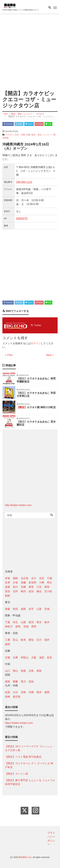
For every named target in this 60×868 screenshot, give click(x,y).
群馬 (18, 626)
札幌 (23, 587)
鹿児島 (17, 697)
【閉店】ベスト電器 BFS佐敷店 (23, 757)
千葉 (8, 622)
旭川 (15, 587)
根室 (31, 587)
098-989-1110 (24, 182)
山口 (8, 671)
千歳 (49, 578)
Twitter (19, 124)
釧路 (8, 596)
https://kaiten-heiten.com (19, 723)
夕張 (15, 583)
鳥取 (39, 671)
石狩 (15, 591)
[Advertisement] (30, 51)
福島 (23, 609)
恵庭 (8, 587)
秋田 (15, 609)
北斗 (34, 578)
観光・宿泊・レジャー (42, 135)
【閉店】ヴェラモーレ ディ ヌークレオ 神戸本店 (29, 765)
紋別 (31, 591)
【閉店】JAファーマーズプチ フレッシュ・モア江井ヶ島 (30, 748)
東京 (39, 622)
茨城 (26, 626)
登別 (8, 591)
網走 (39, 591)
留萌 (47, 587)
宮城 (47, 609)
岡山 (15, 671)
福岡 (47, 692)
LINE (48, 124)
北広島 (25, 578)
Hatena (29, 124)
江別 (39, 587)
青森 (8, 609)
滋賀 (42, 658)
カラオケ (9, 135)
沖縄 (28, 135)
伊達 (8, 578)
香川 (23, 681)
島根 (23, 671)
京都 (8, 658)
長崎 (8, 697)
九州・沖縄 (20, 135)
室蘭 (23, 583)
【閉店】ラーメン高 (16, 774)
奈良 (49, 658)
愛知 (31, 640)
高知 (31, 681)
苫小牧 (48, 591)
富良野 (32, 583)
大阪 (34, 658)
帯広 (49, 583)
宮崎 (23, 692)
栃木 (47, 622)
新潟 (31, 622)
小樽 (42, 583)
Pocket (39, 124)
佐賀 (8, 692)
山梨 (23, 622)
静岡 (8, 644)
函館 (15, 578)
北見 (42, 578)
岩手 (31, 609)
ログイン (36, 343)
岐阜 (23, 640)
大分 (15, 692)
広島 (31, 671)
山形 (39, 609)
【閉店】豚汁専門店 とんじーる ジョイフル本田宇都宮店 (30, 782)
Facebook (8, 124)
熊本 (39, 692)
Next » (50, 355)
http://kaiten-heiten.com (18, 505)
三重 (8, 640)
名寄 (8, 583)
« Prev (9, 355)
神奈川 (9, 626)
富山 (15, 640)
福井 (47, 640)
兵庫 (15, 658)
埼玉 (15, 622)
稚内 (23, 591)
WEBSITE (22, 218)
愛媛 (15, 681)
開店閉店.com (25, 857)
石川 (39, 640)
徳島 (8, 681)
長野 (34, 626)
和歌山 (25, 658)
